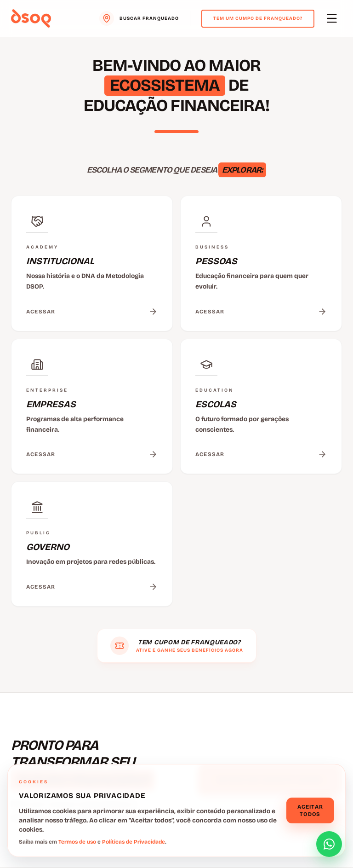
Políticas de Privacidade (134, 842)
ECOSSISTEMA (165, 85)
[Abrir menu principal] (332, 18)
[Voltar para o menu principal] (31, 18)
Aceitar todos (310, 810)
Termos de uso (77, 842)
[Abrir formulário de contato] (329, 844)
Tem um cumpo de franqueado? (258, 18)
